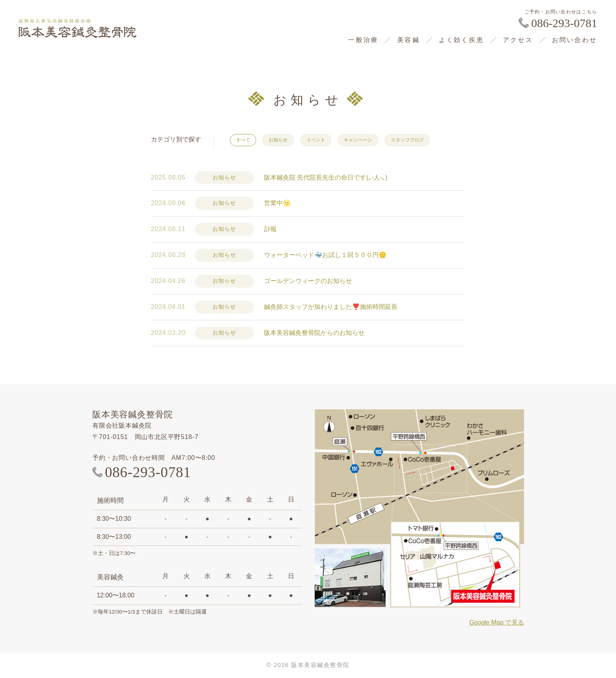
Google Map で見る (497, 624)
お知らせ (285, 141)
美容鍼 (409, 40)
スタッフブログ (431, 141)
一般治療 (363, 40)
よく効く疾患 (461, 40)
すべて (245, 141)
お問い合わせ (575, 40)
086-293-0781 (564, 23)
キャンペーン (375, 141)
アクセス (518, 40)
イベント (327, 141)
